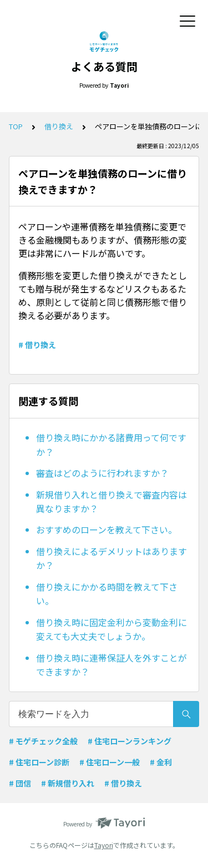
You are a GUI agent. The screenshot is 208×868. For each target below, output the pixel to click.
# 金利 (161, 762)
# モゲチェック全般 (43, 741)
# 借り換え (37, 345)
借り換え (59, 126)
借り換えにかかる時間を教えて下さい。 (107, 594)
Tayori (104, 845)
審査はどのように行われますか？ (102, 473)
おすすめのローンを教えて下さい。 (106, 529)
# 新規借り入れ (68, 783)
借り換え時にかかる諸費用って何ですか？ (111, 445)
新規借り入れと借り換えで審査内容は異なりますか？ (111, 502)
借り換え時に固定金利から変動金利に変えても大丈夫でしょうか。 (111, 629)
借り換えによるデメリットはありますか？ (111, 558)
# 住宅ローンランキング (130, 741)
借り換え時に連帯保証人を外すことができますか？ (111, 665)
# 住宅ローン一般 (110, 762)
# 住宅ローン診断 (39, 762)
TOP (16, 126)
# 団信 (20, 783)
